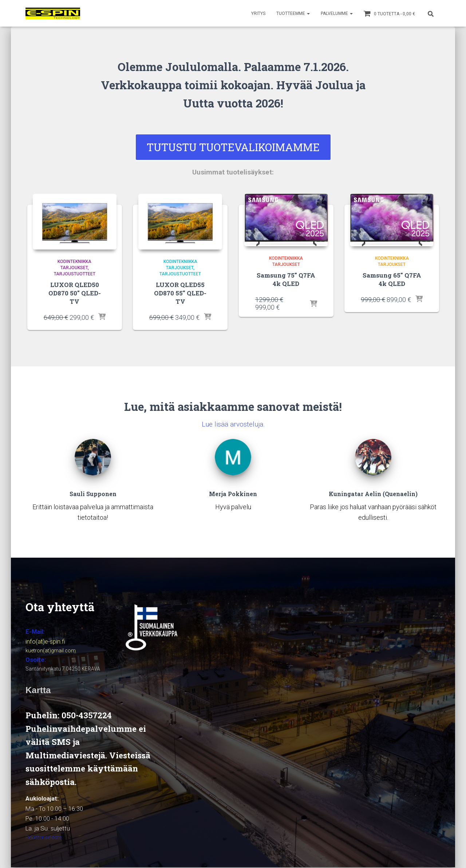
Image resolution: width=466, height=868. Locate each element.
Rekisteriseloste (44, 838)
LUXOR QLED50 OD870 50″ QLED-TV (75, 290)
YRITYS (258, 13)
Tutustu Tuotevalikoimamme (233, 148)
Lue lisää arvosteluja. (233, 417)
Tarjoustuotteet (75, 275)
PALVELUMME (337, 13)
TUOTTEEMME (293, 13)
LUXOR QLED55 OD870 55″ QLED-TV (180, 290)
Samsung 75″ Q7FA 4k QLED (286, 281)
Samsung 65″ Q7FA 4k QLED (392, 281)
